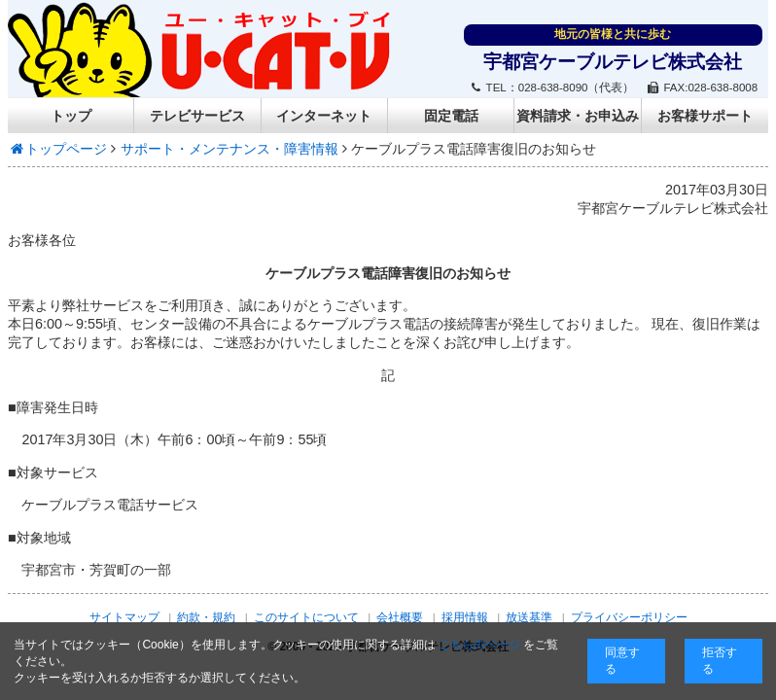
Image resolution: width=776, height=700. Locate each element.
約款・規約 (206, 617)
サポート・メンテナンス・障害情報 (229, 149)
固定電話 (451, 116)
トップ (71, 116)
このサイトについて (306, 617)
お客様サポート (705, 116)
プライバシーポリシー (629, 617)
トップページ (58, 149)
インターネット (324, 116)
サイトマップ (124, 617)
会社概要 (400, 617)
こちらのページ (479, 645)
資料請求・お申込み (578, 116)
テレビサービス (197, 116)
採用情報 (465, 617)
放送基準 (529, 617)
